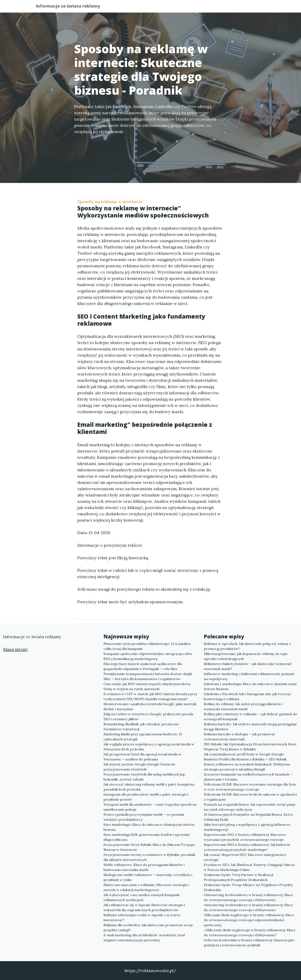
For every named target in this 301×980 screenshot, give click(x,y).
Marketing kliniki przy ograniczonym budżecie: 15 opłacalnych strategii (143, 737)
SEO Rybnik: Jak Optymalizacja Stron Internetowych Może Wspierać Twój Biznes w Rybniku (250, 747)
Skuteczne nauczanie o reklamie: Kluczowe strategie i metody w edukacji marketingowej (146, 887)
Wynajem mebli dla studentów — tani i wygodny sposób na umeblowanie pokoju (150, 807)
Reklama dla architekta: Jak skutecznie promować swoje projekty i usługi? (148, 927)
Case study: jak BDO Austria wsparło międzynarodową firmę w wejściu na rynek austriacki (147, 686)
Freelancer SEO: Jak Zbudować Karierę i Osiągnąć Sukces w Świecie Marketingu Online (249, 867)
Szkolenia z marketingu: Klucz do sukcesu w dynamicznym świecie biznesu (250, 686)
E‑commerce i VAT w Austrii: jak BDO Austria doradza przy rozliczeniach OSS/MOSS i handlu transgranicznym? (150, 696)
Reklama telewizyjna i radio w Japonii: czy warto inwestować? (142, 917)
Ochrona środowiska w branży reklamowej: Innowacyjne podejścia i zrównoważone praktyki (249, 943)
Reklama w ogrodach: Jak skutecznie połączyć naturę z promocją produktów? (247, 646)
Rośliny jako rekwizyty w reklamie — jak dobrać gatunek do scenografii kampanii (250, 716)
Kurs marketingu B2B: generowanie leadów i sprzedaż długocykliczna (147, 837)
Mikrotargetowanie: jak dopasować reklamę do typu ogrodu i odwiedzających (246, 656)
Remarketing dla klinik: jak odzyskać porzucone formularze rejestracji (141, 727)
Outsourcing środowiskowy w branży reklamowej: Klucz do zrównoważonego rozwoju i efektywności (248, 897)
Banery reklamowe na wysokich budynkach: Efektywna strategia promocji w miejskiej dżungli (247, 767)
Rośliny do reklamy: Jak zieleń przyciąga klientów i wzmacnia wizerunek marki (243, 706)
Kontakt (255, 7)
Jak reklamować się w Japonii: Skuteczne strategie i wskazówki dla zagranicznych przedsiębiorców (144, 907)
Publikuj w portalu (200, 7)
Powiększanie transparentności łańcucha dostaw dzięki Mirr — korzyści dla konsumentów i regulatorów (148, 676)
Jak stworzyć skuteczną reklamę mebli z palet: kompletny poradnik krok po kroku (149, 787)
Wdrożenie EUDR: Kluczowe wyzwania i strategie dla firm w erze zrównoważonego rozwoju (250, 787)
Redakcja (232, 7)
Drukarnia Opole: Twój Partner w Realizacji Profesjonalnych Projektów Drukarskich (239, 877)
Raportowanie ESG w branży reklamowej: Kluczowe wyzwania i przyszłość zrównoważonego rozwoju (245, 837)
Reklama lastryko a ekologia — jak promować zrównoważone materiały (240, 737)
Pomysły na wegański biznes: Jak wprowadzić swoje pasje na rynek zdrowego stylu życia (250, 807)
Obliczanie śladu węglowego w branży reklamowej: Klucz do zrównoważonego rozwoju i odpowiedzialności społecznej (249, 920)
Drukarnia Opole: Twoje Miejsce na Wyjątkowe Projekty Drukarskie (248, 887)
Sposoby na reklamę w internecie (110, 201)
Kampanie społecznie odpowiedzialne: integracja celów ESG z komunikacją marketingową (148, 656)
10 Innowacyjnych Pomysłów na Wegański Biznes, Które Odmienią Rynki (248, 817)
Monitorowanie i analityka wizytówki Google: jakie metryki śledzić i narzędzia (150, 706)
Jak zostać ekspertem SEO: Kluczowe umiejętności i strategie (245, 857)
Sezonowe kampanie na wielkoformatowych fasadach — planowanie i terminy (248, 777)
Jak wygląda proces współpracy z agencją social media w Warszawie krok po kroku (149, 747)
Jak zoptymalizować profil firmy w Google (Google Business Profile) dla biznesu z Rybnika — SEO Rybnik (245, 757)
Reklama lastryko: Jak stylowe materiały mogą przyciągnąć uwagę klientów (250, 727)
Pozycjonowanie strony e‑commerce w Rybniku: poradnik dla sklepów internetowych (149, 857)
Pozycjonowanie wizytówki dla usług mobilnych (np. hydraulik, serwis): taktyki (145, 777)
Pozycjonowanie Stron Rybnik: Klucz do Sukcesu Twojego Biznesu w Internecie (149, 847)
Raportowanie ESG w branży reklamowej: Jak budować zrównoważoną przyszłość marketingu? (247, 847)
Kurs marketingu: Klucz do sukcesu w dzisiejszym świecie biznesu (149, 827)
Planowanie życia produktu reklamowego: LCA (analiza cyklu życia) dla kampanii (147, 646)
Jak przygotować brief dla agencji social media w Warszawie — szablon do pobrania (142, 757)
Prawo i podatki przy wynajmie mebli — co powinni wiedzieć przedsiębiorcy (144, 817)
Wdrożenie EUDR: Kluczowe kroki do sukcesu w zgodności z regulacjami (250, 797)
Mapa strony (16, 649)
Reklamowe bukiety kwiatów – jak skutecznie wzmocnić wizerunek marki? (248, 666)
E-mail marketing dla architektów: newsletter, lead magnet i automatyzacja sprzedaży (144, 938)
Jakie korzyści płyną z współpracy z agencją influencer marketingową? (247, 827)
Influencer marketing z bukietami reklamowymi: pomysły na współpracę (249, 676)
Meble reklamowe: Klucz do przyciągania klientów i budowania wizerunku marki (144, 867)
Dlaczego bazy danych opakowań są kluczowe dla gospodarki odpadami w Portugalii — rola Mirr (143, 666)
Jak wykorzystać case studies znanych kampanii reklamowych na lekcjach (141, 897)
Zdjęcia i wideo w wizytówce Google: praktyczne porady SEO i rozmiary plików (148, 716)
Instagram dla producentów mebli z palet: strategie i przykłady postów (146, 797)
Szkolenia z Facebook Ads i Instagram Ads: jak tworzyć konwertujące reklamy (247, 696)
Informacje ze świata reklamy (71, 7)
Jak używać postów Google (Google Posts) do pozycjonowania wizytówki (139, 767)
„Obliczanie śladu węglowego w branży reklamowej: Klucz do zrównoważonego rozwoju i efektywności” (250, 932)
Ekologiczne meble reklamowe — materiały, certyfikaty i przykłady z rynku (148, 877)
